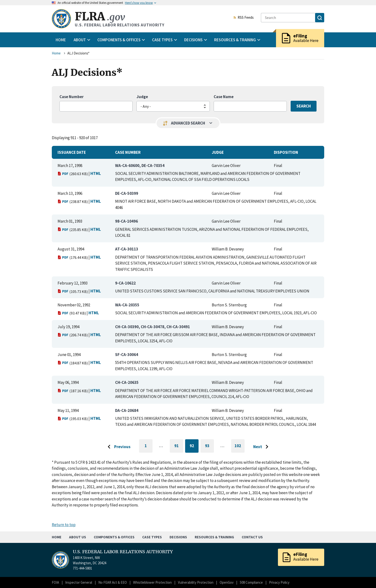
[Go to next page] (262, 447)
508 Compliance (251, 582)
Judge (142, 97)
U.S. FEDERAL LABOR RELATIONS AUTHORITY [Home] (123, 552)
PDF (63, 174)
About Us (78, 537)
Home (61, 40)
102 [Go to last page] (240, 448)
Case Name (224, 97)
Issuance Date (72, 152)
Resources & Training (214, 537)
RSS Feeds (243, 18)
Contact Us (252, 537)
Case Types (152, 537)
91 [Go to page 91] (179, 447)
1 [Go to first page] (149, 448)
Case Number (72, 97)
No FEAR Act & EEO (113, 582)
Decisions (178, 537)
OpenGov (227, 582)
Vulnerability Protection (196, 582)
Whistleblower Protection (152, 582)
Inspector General (79, 582)
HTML (96, 173)
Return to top (64, 525)
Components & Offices (114, 537)
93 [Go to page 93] (209, 447)
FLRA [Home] (100, 16)
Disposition (286, 152)
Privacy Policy (279, 582)
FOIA (55, 582)
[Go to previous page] (118, 447)
